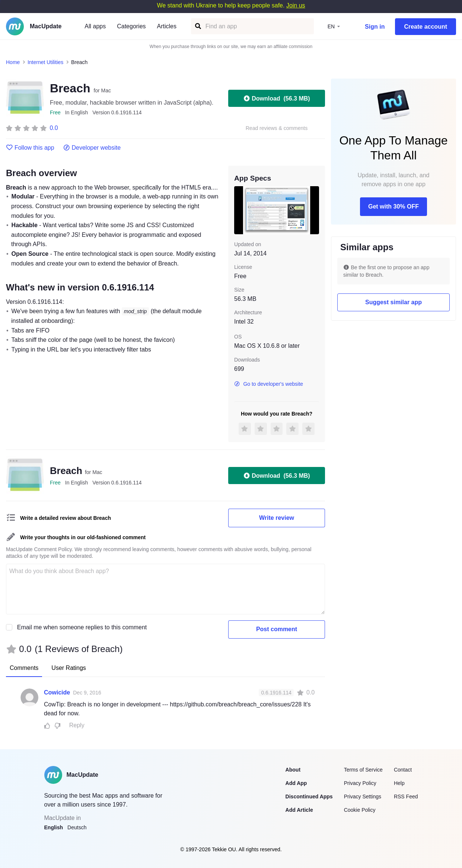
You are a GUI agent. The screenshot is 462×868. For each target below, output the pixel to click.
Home (13, 62)
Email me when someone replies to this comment (82, 627)
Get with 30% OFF (394, 206)
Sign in (375, 27)
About (293, 770)
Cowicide (57, 692)
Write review (277, 518)
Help (399, 783)
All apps (95, 26)
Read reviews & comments (277, 128)
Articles (167, 26)
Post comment (277, 629)
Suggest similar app (394, 302)
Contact (403, 770)
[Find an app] (197, 26)
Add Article (299, 810)
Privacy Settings (363, 797)
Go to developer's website (269, 384)
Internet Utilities (45, 62)
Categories (131, 26)
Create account (426, 27)
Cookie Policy (360, 810)
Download (276, 98)
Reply (77, 725)
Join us (296, 5)
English (54, 827)
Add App (296, 783)
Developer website (92, 148)
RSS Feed (406, 797)
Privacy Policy (360, 783)
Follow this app (30, 148)
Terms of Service (363, 770)
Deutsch (77, 827)
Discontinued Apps (309, 797)
